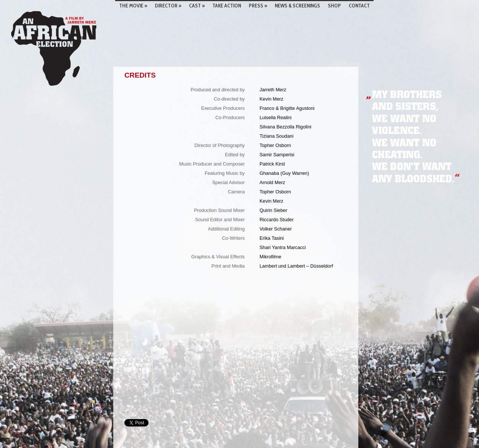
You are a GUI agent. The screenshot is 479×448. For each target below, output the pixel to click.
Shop (334, 6)
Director (168, 6)
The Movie (133, 6)
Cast (197, 6)
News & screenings (297, 6)
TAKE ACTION (227, 6)
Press (258, 6)
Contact (359, 6)
